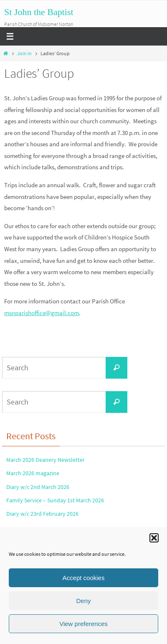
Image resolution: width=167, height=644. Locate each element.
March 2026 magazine (33, 473)
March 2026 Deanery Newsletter (46, 460)
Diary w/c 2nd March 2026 (38, 487)
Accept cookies (84, 578)
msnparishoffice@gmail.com (42, 313)
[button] (154, 538)
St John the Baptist (39, 12)
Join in (24, 53)
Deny (83, 601)
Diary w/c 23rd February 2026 (42, 514)
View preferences (83, 624)
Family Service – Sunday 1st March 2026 (55, 500)
